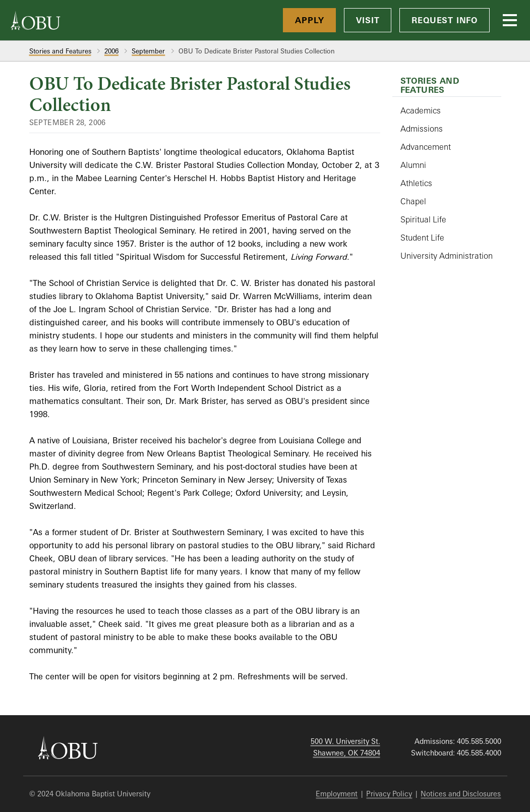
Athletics (416, 183)
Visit (368, 20)
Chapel (413, 201)
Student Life (422, 238)
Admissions (422, 129)
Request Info (445, 20)
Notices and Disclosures (461, 794)
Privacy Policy (389, 794)
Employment (337, 794)
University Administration (447, 256)
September (148, 51)
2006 (111, 51)
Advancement (426, 147)
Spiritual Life (423, 219)
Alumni (413, 165)
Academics (421, 110)
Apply (309, 20)
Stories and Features (60, 51)
